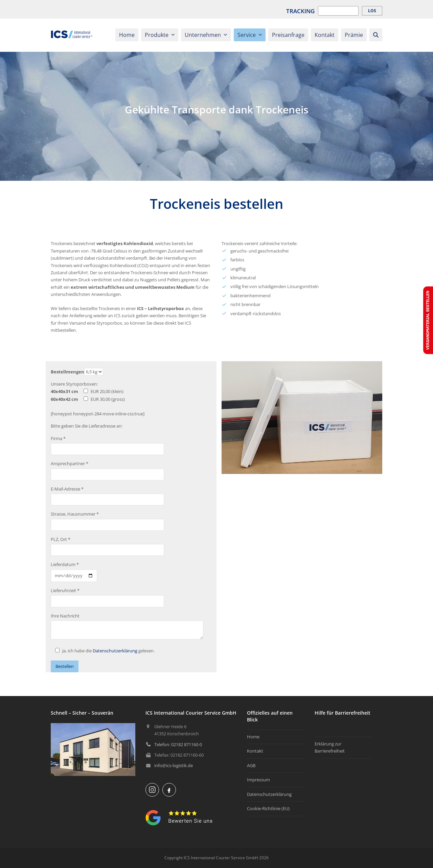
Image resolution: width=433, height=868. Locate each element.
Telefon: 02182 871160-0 (178, 744)
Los (372, 11)
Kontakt (255, 751)
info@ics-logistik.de (174, 765)
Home (253, 737)
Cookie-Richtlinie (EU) (268, 808)
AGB (251, 765)
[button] (376, 35)
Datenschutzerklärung (115, 651)
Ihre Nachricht (65, 616)
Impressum (258, 780)
